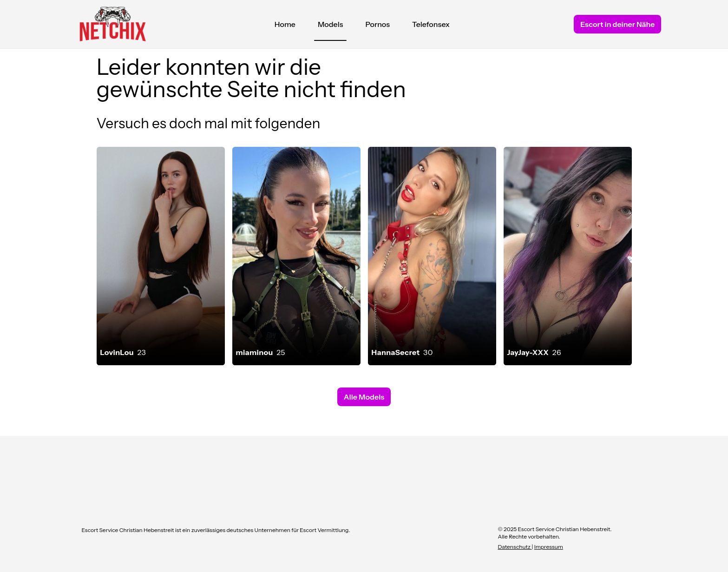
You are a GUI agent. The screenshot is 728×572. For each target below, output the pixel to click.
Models (331, 26)
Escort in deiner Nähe (617, 24)
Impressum (549, 547)
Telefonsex (431, 24)
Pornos (377, 24)
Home (285, 24)
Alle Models (364, 397)
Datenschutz (515, 547)
